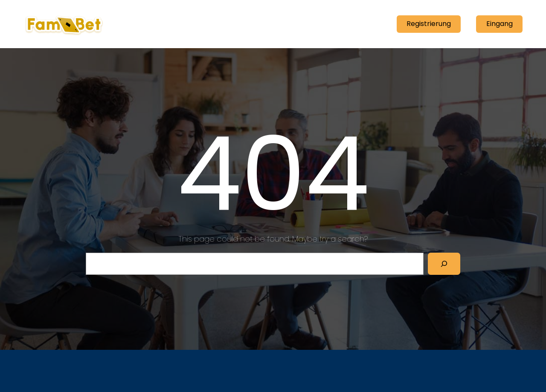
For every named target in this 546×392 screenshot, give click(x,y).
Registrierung (429, 24)
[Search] (444, 264)
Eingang (500, 24)
